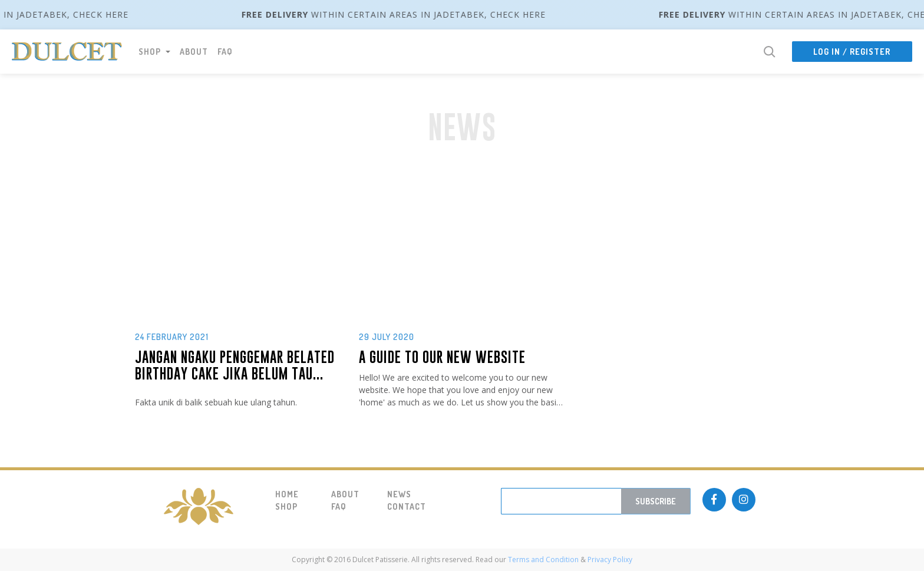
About (194, 52)
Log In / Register (852, 52)
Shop (286, 506)
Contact (406, 506)
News (399, 494)
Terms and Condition (543, 560)
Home (287, 494)
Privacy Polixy (609, 560)
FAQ (225, 52)
